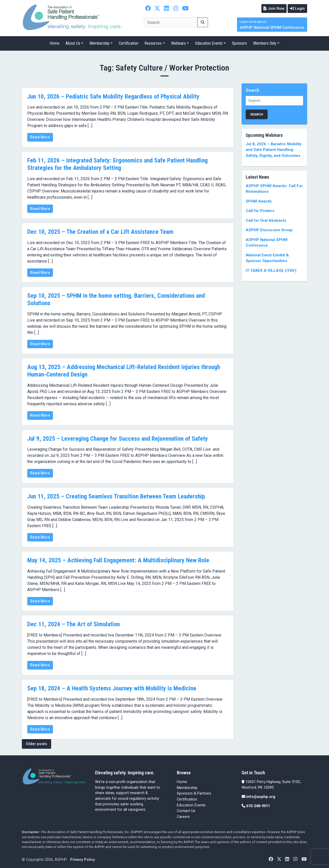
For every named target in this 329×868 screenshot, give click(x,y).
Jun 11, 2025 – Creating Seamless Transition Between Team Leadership (116, 496)
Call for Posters (260, 210)
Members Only (265, 43)
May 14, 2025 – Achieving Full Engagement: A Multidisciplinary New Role (118, 560)
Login (297, 8)
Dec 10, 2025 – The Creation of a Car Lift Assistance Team (100, 231)
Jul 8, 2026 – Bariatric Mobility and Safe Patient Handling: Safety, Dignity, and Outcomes (274, 149)
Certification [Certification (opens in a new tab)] (187, 799)
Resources (153, 43)
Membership (99, 43)
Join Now (272, 8)
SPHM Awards (259, 201)
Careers (183, 816)
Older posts (36, 743)
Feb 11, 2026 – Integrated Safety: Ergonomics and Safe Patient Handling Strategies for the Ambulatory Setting (117, 164)
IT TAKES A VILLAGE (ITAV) (271, 270)
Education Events (209, 43)
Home (54, 43)
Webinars (179, 43)
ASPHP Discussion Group (269, 230)
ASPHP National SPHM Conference (272, 25)
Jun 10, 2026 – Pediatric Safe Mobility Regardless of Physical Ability (113, 96)
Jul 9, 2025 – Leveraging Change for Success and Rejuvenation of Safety (118, 438)
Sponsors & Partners (194, 793)
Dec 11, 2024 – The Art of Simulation (74, 624)
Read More (40, 137)
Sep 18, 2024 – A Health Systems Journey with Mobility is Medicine (112, 688)
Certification (129, 43)
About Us (73, 43)
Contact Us (186, 810)
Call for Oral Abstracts (266, 220)
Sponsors (239, 43)
